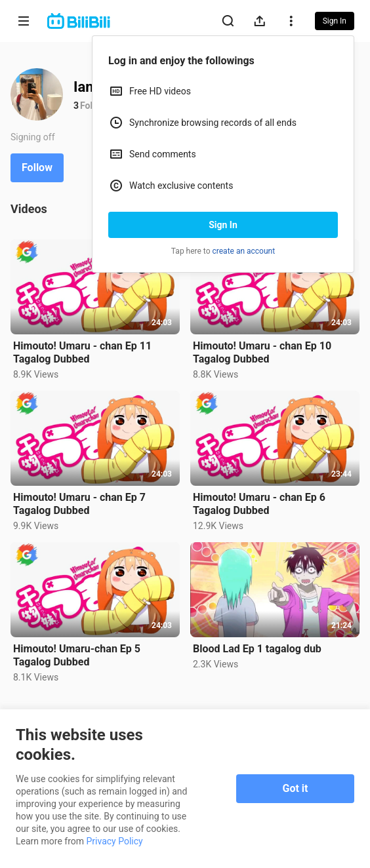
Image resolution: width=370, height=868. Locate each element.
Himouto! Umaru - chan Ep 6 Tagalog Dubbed (259, 504)
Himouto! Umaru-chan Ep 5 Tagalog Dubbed (77, 655)
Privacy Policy (115, 841)
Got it (296, 788)
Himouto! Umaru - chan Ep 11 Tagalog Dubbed (82, 352)
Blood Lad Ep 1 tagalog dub (257, 649)
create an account (244, 251)
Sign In (223, 225)
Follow (37, 168)
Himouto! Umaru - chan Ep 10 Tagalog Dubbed (262, 352)
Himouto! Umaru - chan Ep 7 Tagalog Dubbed (79, 504)
